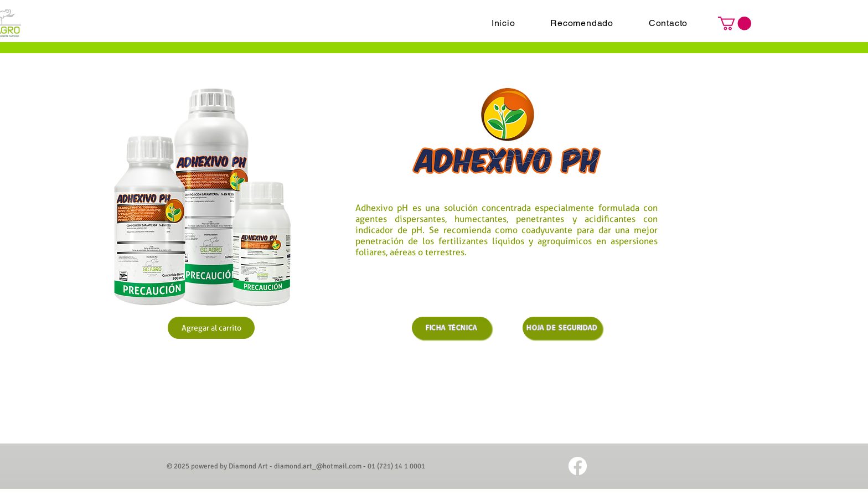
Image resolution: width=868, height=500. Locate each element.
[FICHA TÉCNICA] (451, 328)
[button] (735, 23)
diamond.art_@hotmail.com (318, 466)
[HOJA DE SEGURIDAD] (562, 328)
